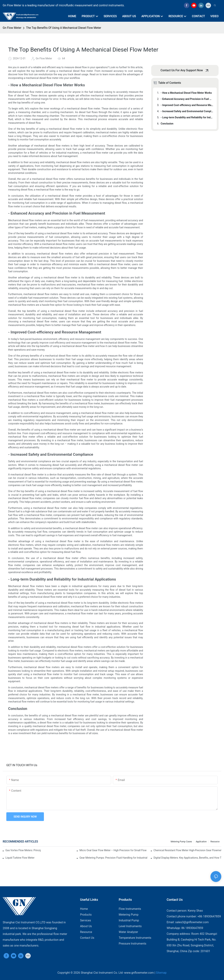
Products (86, 915)
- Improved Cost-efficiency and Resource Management (187, 105)
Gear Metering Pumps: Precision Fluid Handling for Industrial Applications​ (113, 858)
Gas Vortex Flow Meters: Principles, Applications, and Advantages (23, 850)
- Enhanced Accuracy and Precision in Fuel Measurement (187, 99)
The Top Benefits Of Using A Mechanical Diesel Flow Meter (64, 28)
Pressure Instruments (133, 944)
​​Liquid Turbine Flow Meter (20, 858)
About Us (86, 926)
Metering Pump (129, 915)
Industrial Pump (129, 920)
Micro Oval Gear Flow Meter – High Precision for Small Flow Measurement (113, 850)
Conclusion (167, 124)
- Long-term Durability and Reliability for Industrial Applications (187, 117)
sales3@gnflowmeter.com (192, 922)
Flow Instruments (130, 909)
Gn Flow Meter (12, 28)
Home (84, 909)
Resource (215, 842)
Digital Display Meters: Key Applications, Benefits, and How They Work (187, 858)
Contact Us (87, 938)
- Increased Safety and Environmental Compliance (187, 111)
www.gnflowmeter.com (139, 973)
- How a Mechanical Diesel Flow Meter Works (186, 93)
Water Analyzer (128, 932)
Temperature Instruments (135, 938)
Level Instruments (130, 926)
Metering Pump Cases (181, 842)
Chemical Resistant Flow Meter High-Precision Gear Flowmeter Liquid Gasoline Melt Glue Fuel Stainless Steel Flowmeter (187, 850)
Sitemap (161, 973)
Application (201, 842)
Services (85, 920)
